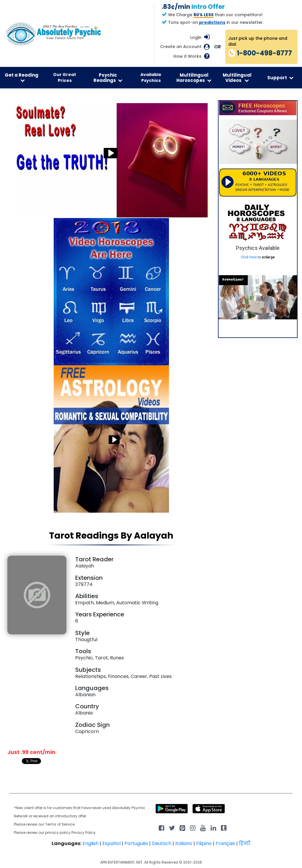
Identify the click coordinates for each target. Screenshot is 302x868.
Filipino (204, 843)
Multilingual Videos (237, 77)
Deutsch (162, 843)
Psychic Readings (108, 77)
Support (280, 78)
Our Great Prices (65, 77)
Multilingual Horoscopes (194, 77)
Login (196, 37)
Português (136, 843)
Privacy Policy (83, 832)
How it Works (187, 56)
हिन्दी (245, 843)
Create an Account (181, 47)
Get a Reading (22, 77)
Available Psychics (151, 77)
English (91, 843)
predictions (212, 22)
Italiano (184, 843)
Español (111, 843)
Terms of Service (60, 824)
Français (225, 843)
